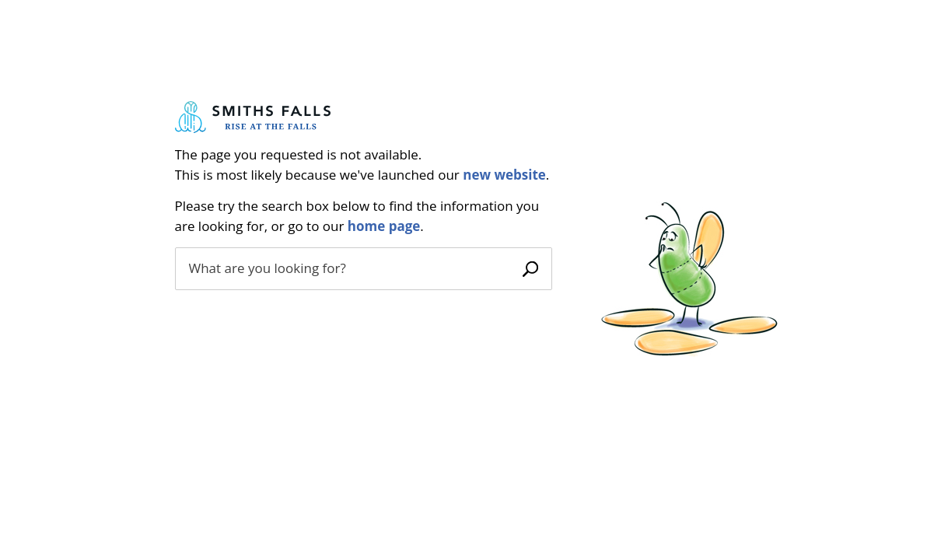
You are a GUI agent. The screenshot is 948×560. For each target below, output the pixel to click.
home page (384, 226)
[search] (346, 268)
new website (504, 175)
